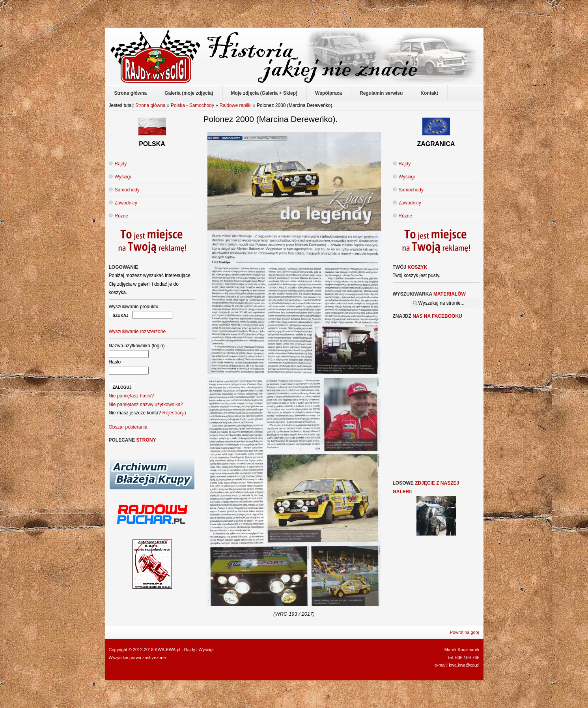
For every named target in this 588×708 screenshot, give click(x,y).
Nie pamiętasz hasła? (132, 396)
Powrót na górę (465, 632)
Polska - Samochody (192, 105)
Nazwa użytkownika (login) (137, 346)
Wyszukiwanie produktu (134, 307)
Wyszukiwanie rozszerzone (137, 332)
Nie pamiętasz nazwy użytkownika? (146, 405)
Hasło (115, 362)
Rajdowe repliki (235, 105)
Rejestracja (174, 413)
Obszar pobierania (128, 427)
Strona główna (150, 105)
